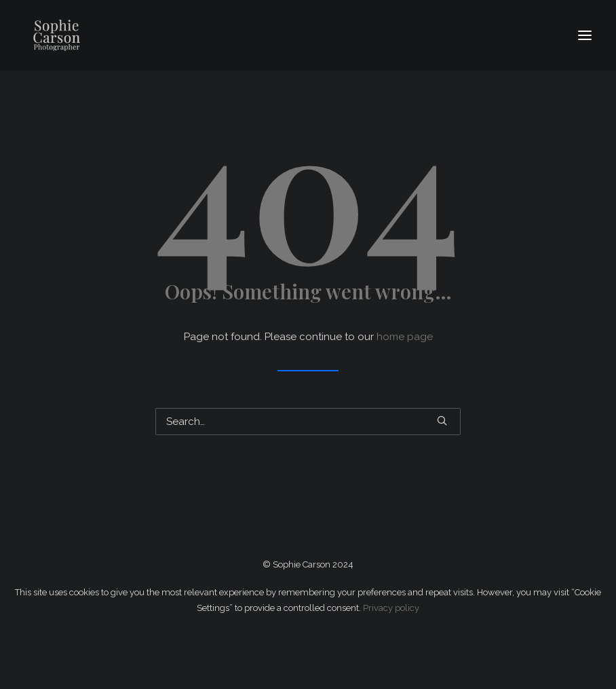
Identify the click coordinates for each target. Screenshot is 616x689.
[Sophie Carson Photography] (103, 35)
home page (405, 337)
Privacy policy (391, 608)
